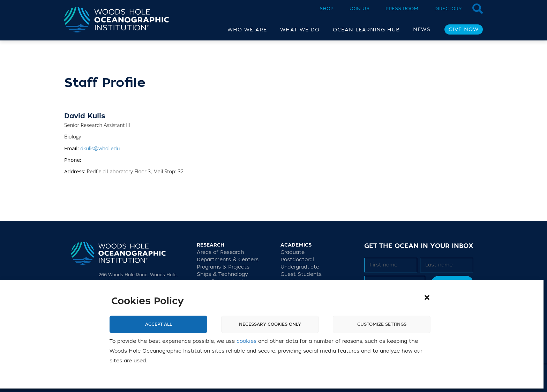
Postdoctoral (297, 260)
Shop (327, 9)
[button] (427, 297)
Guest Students (301, 274)
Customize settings (382, 324)
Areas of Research (220, 252)
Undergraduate (300, 267)
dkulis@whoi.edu (100, 148)
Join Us (359, 9)
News (422, 29)
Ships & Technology (222, 274)
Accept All (159, 324)
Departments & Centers (228, 260)
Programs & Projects (223, 267)
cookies (246, 341)
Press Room (402, 9)
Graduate (293, 252)
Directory (448, 9)
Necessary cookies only (270, 324)
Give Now (464, 29)
